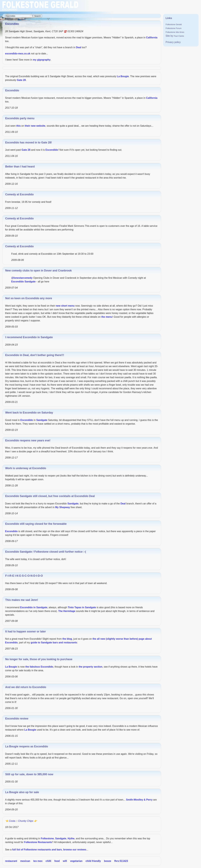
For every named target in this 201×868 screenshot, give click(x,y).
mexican (25, 861)
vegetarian (76, 861)
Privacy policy (173, 42)
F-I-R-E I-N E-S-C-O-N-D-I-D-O (24, 576)
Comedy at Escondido (19, 194)
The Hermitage (67, 611)
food (57, 861)
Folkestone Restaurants (38, 842)
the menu (107, 317)
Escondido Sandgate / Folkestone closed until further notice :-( (46, 552)
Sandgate (30, 282)
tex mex (38, 861)
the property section (90, 667)
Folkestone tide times (175, 32)
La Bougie (123, 76)
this (18, 126)
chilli (48, 861)
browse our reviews (75, 850)
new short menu (65, 306)
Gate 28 (21, 80)
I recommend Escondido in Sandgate (29, 337)
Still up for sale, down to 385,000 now (29, 774)
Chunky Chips (26, 821)
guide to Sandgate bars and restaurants (54, 643)
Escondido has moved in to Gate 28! (29, 143)
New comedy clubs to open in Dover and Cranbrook (38, 271)
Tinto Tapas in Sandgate (82, 607)
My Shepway (63, 507)
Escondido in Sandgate (34, 607)
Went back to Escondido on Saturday (29, 413)
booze (108, 861)
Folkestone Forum (174, 28)
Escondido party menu (20, 118)
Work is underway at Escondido (26, 468)
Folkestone (47, 838)
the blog (67, 639)
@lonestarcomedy (22, 278)
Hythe (71, 838)
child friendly (93, 861)
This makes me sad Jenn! (22, 600)
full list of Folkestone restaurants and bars (37, 850)
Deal (79, 47)
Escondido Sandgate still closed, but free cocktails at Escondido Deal (50, 496)
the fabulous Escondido (39, 667)
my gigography (42, 60)
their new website (35, 126)
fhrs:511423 (121, 861)
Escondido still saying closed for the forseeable (36, 524)
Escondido (12, 90)
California (152, 38)
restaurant (11, 861)
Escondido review (17, 719)
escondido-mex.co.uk (18, 54)
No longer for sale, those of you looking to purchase (39, 659)
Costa (12, 821)
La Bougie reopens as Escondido (27, 746)
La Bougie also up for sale (22, 792)
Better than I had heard (20, 167)
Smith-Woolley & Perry (139, 800)
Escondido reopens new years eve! (28, 440)
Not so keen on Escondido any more (29, 298)
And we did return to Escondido (26, 687)
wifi (65, 861)
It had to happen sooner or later (26, 632)
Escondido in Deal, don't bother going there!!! (35, 355)
